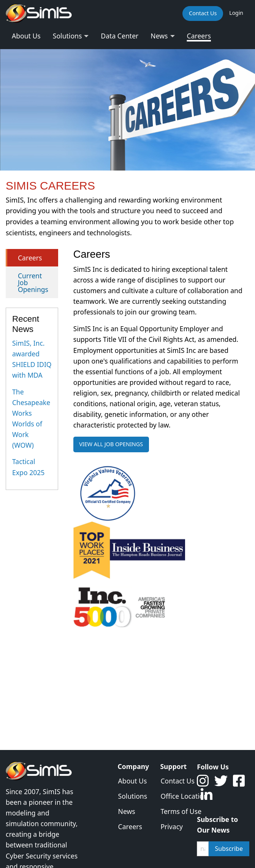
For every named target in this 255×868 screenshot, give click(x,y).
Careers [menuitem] (199, 36)
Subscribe (229, 849)
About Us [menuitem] (26, 36)
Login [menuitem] (236, 13)
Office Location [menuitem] (173, 796)
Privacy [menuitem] (172, 827)
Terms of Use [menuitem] (173, 811)
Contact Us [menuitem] (203, 13)
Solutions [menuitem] (67, 36)
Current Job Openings (33, 282)
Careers (30, 258)
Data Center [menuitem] (120, 36)
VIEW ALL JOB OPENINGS (111, 444)
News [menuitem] (159, 36)
